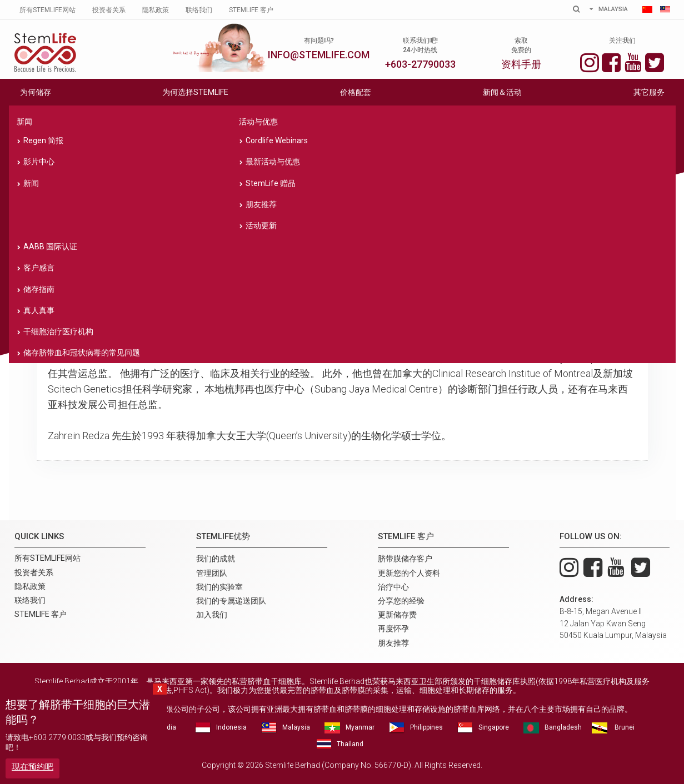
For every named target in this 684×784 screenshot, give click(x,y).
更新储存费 (397, 615)
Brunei (625, 727)
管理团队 (213, 229)
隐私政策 (156, 10)
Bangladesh (563, 727)
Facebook (611, 61)
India (169, 727)
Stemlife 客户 (251, 10)
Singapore (494, 727)
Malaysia (296, 727)
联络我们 (199, 10)
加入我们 (600, 229)
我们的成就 (84, 229)
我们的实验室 (342, 229)
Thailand (350, 744)
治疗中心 (393, 587)
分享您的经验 (401, 601)
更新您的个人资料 (409, 573)
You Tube (633, 61)
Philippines (426, 727)
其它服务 (649, 92)
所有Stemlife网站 (48, 10)
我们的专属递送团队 (471, 229)
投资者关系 (109, 10)
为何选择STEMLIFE (195, 92)
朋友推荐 (393, 643)
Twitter (655, 61)
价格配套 (356, 92)
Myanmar (360, 727)
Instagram (590, 61)
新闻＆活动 (502, 92)
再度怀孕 (393, 629)
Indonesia (231, 727)
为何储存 (36, 92)
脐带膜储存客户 (405, 559)
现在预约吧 (33, 767)
